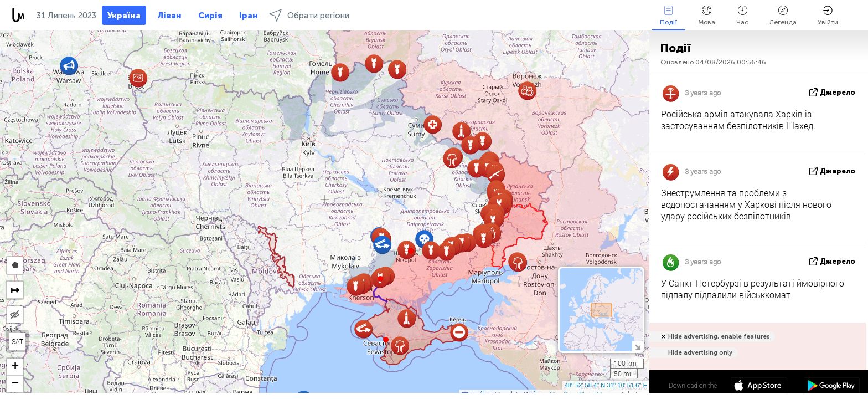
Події (668, 16)
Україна (124, 16)
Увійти (828, 16)
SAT (17, 341)
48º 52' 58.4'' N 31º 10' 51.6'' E (606, 385)
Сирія (210, 16)
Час (742, 16)
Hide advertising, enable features (719, 337)
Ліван (169, 16)
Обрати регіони (309, 15)
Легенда (783, 16)
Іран (249, 16)
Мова (707, 16)
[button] (411, 251)
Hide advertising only (700, 353)
